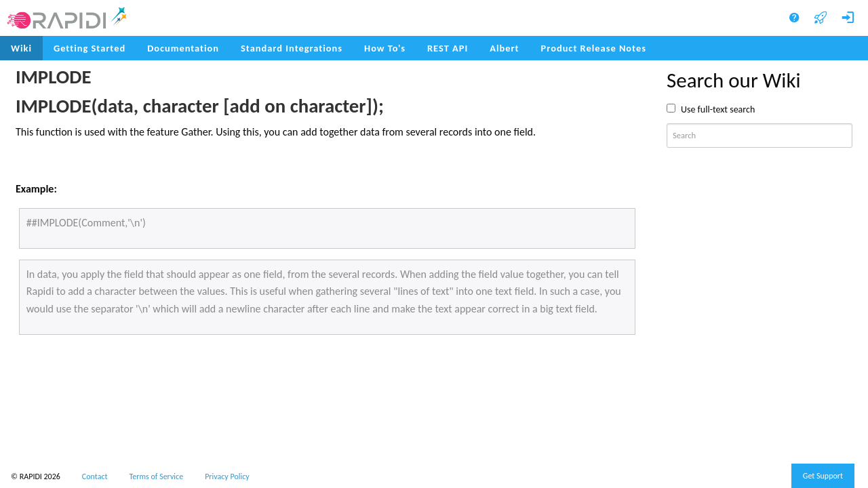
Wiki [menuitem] (21, 48)
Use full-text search (718, 109)
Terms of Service (157, 476)
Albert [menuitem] (504, 48)
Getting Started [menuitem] (90, 48)
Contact (95, 476)
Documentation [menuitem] (183, 48)
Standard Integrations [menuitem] (292, 48)
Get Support (823, 476)
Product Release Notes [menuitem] (594, 48)
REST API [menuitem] (448, 48)
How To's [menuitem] (385, 48)
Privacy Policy (227, 476)
